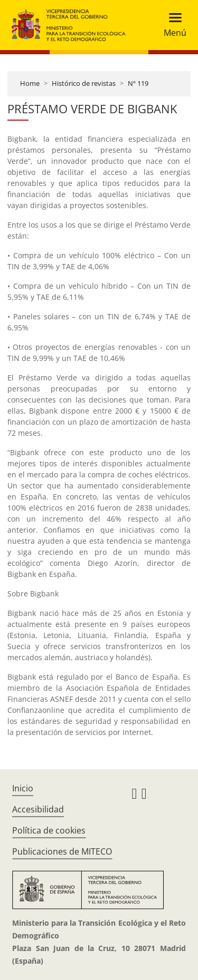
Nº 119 (138, 83)
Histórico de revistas (84, 83)
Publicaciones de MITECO (62, 851)
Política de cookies (49, 830)
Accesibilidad (38, 809)
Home (30, 83)
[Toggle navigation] (172, 25)
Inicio (23, 788)
